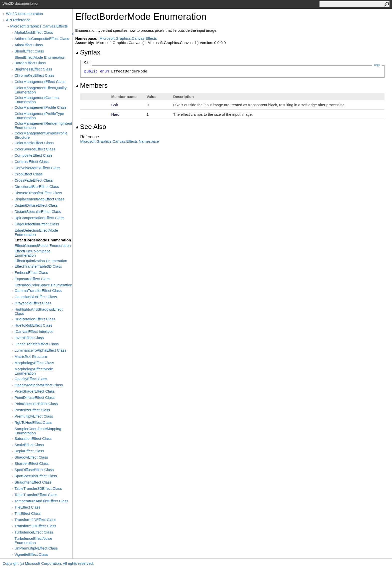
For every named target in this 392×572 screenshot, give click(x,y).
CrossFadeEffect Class (34, 180)
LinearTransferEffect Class (37, 344)
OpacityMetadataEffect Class (39, 385)
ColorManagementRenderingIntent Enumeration (43, 125)
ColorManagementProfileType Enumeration (39, 116)
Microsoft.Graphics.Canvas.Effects (39, 26)
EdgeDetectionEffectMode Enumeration (36, 232)
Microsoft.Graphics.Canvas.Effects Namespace (119, 141)
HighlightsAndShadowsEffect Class (38, 311)
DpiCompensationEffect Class (39, 218)
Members (91, 85)
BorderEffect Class (30, 63)
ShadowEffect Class (31, 457)
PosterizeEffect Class (32, 410)
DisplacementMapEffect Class (39, 199)
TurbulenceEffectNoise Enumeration (33, 541)
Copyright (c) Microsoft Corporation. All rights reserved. (48, 563)
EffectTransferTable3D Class (38, 266)
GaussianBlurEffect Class (36, 297)
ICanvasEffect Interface (34, 331)
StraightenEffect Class (33, 482)
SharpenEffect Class (31, 463)
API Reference (18, 20)
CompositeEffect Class (33, 155)
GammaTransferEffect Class (38, 290)
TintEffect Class (27, 513)
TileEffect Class (27, 507)
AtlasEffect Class (29, 45)
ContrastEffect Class (31, 162)
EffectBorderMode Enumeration (43, 240)
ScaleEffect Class (29, 445)
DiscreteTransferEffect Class (38, 193)
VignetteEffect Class (31, 554)
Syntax (88, 52)
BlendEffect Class (29, 51)
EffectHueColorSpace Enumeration (32, 253)
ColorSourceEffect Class (35, 149)
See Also (91, 127)
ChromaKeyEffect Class (34, 75)
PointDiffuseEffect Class (34, 397)
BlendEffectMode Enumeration (40, 57)
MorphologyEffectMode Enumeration (34, 371)
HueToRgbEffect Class (33, 325)
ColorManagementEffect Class (40, 82)
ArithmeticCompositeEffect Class (42, 39)
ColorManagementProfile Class (40, 107)
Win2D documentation (24, 14)
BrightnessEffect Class (33, 69)
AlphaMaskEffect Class (34, 32)
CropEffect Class (28, 174)
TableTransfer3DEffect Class (38, 488)
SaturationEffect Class (33, 438)
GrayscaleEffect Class (33, 303)
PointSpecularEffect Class (36, 404)
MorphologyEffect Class (34, 363)
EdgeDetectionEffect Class (37, 224)
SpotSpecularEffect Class (36, 476)
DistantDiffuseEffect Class (36, 205)
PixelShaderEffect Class (35, 391)
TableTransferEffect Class (36, 495)
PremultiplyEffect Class (34, 416)
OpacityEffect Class (31, 379)
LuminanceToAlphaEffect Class (40, 350)
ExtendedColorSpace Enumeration (43, 285)
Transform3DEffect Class (35, 526)
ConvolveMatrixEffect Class (37, 168)
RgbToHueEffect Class (33, 422)
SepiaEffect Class (29, 451)
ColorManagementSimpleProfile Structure (41, 135)
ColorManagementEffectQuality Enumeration (40, 90)
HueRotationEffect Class (35, 319)
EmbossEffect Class (31, 273)
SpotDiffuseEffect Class (34, 470)
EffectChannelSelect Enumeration (43, 246)
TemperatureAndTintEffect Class (41, 501)
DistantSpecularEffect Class (38, 212)
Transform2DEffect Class (35, 520)
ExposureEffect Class (32, 279)
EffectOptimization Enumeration (41, 261)
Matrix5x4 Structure (31, 356)
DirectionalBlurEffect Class (37, 187)
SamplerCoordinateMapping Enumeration (38, 431)
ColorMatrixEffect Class (34, 143)
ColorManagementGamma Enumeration (37, 100)
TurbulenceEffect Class (34, 532)
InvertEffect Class (29, 338)
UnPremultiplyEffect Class (36, 548)
